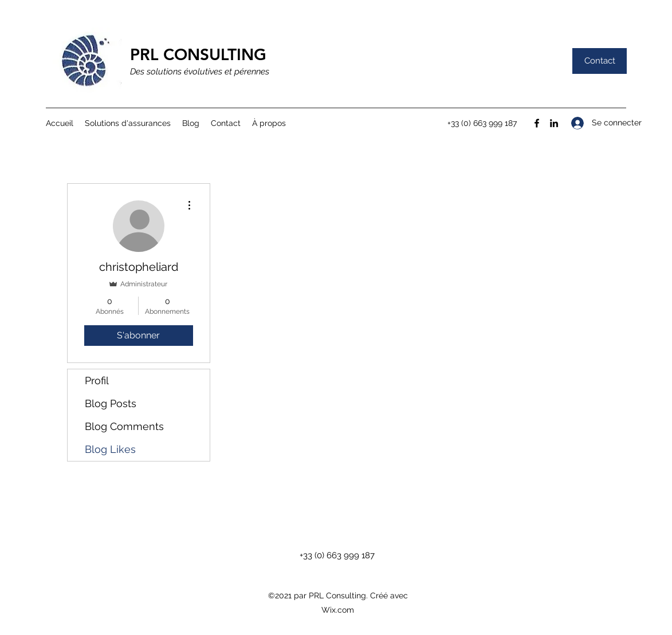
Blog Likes (110, 449)
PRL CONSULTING (198, 54)
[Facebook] (537, 123)
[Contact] (600, 61)
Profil (97, 380)
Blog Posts (111, 403)
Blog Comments (124, 426)
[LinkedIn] (554, 123)
